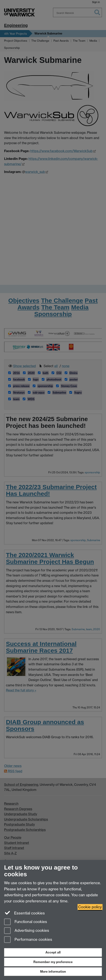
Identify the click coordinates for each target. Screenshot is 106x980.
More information (53, 972)
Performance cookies (28, 940)
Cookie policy (90, 907)
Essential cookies (24, 913)
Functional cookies (26, 922)
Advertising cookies (27, 931)
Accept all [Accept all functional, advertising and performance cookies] (53, 952)
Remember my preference (53, 962)
